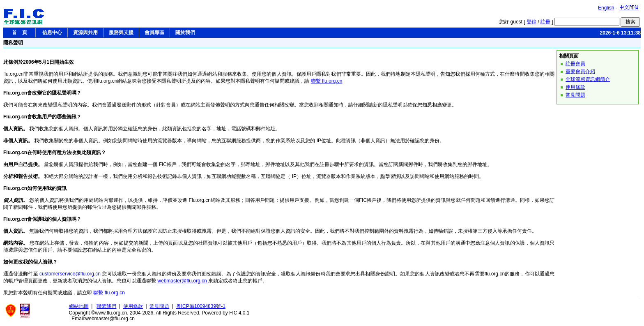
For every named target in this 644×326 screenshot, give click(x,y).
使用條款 (575, 87)
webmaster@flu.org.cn (183, 281)
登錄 (531, 22)
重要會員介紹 (580, 72)
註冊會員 (575, 64)
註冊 (545, 22)
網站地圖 (79, 306)
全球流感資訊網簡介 (588, 79)
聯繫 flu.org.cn (327, 81)
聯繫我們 (106, 306)
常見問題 (575, 95)
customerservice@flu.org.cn (71, 274)
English (606, 8)
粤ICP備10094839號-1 (201, 306)
